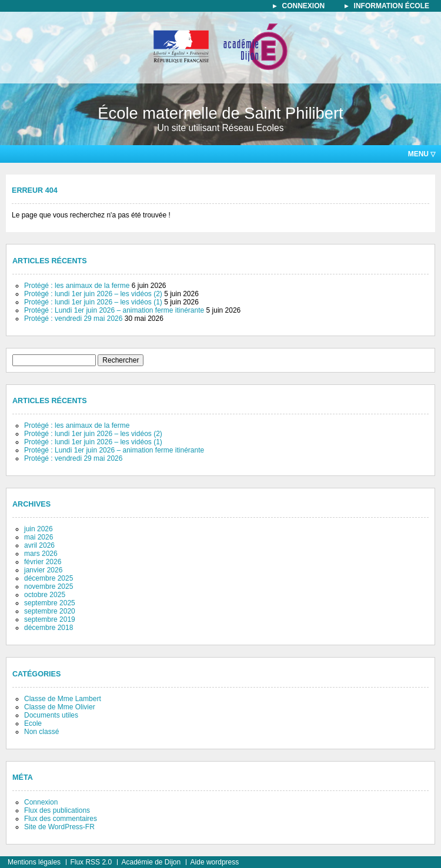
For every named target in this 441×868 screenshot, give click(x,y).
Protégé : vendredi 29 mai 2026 (73, 319)
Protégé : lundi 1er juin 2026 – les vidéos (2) (93, 294)
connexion (304, 6)
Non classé (41, 732)
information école (392, 6)
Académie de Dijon (151, 862)
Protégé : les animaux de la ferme (77, 286)
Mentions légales (34, 862)
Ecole (33, 723)
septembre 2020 (50, 611)
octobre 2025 (45, 595)
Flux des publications (57, 810)
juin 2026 (39, 529)
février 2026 (43, 562)
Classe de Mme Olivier (60, 707)
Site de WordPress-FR (59, 827)
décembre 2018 (49, 628)
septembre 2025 (50, 603)
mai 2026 (39, 537)
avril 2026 (39, 545)
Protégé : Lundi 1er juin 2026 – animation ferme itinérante (114, 310)
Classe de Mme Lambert (63, 699)
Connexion (41, 802)
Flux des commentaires (61, 819)
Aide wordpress (215, 862)
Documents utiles (51, 715)
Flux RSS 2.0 (91, 862)
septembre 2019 (50, 619)
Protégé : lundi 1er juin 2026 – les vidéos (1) (93, 302)
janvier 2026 (43, 570)
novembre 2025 (49, 587)
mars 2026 (41, 554)
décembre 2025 (49, 578)
